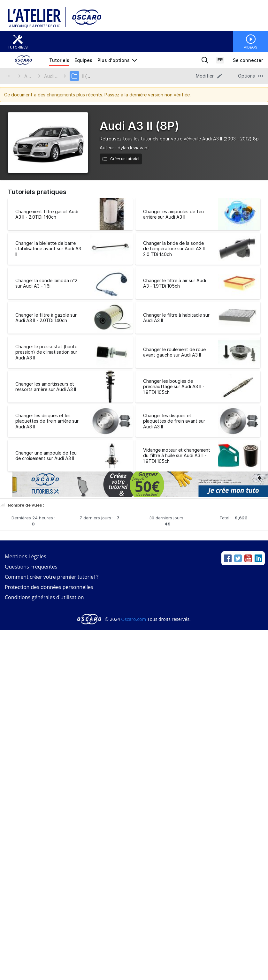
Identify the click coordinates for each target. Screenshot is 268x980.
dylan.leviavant (133, 148)
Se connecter (248, 60)
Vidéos (251, 47)
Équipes (83, 60)
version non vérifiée (169, 95)
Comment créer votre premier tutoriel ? (52, 577)
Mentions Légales (26, 556)
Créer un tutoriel (121, 159)
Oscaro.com (134, 619)
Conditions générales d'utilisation (44, 597)
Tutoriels (18, 47)
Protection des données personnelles (49, 587)
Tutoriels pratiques (37, 192)
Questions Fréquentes (31, 567)
